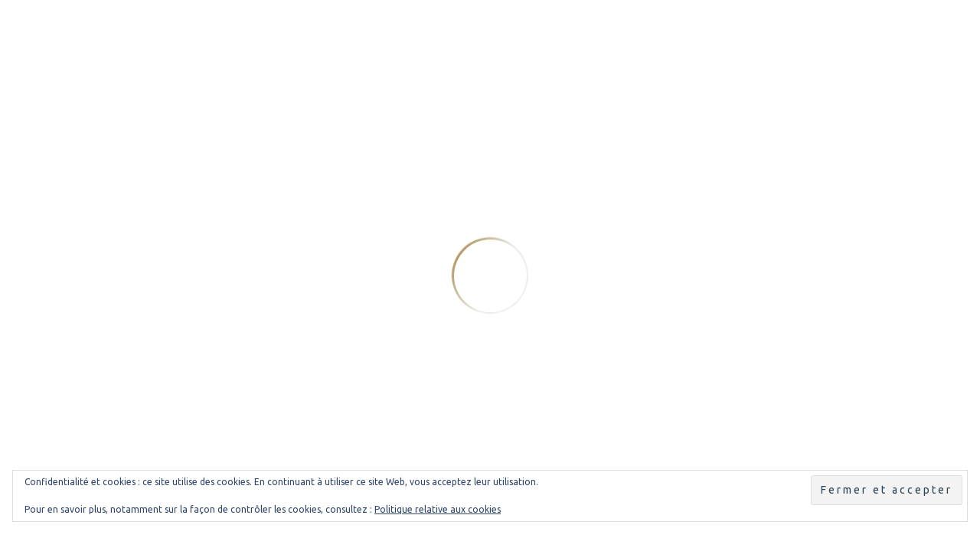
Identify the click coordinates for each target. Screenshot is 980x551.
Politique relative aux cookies (438, 509)
